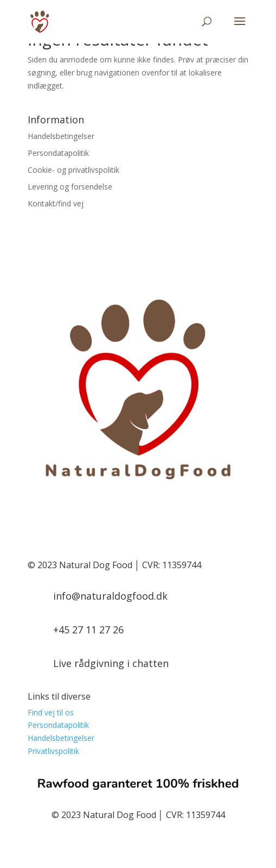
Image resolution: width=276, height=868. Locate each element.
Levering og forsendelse (70, 187)
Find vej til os (51, 712)
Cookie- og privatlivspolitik (73, 170)
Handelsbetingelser (61, 136)
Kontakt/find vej (56, 203)
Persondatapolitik (58, 153)
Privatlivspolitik (53, 751)
